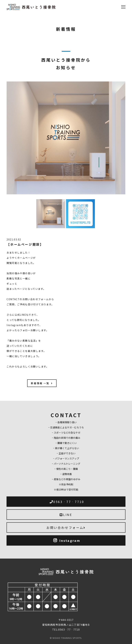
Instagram (67, 540)
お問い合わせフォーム (66, 527)
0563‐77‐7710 (67, 502)
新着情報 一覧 (42, 383)
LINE (66, 515)
